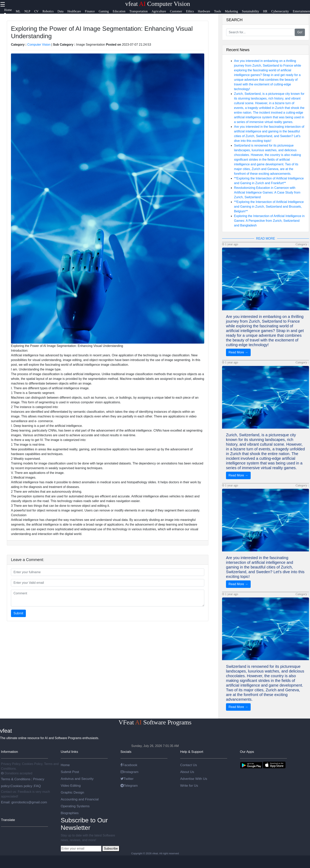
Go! (300, 32)
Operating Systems (75, 806)
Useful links (69, 752)
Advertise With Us (194, 779)
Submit (18, 613)
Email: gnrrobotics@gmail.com (24, 802)
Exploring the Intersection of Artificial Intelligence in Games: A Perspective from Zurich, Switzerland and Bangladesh (269, 221)
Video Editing (71, 786)
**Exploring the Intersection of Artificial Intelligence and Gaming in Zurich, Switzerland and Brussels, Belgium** (269, 207)
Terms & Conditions (16, 779)
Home (65, 765)
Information (9, 752)
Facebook (129, 765)
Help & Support (192, 752)
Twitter (127, 779)
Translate (8, 820)
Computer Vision (39, 45)
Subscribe (111, 849)
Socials (126, 752)
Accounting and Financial (80, 799)
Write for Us (189, 786)
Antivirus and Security (77, 779)
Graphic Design (72, 792)
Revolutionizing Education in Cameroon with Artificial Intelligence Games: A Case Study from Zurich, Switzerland (267, 192)
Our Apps (247, 752)
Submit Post (70, 772)
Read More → (238, 352)
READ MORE (266, 238)
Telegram (129, 786)
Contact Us (189, 765)
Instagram (129, 772)
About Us (187, 772)
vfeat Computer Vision (158, 4)
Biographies (70, 813)
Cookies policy (21, 786)
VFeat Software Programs (155, 722)
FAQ (38, 786)
